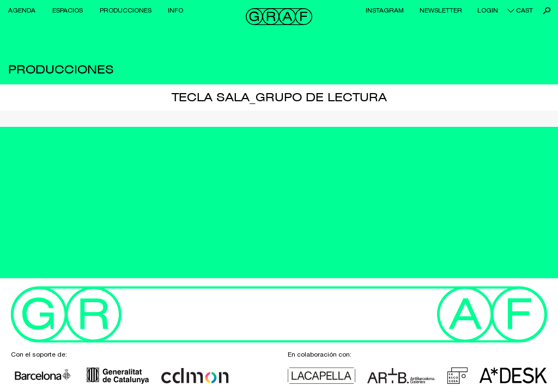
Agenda (22, 10)
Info (175, 10)
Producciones (126, 10)
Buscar (547, 11)
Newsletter (441, 10)
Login (488, 10)
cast (524, 10)
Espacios (68, 10)
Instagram (385, 10)
